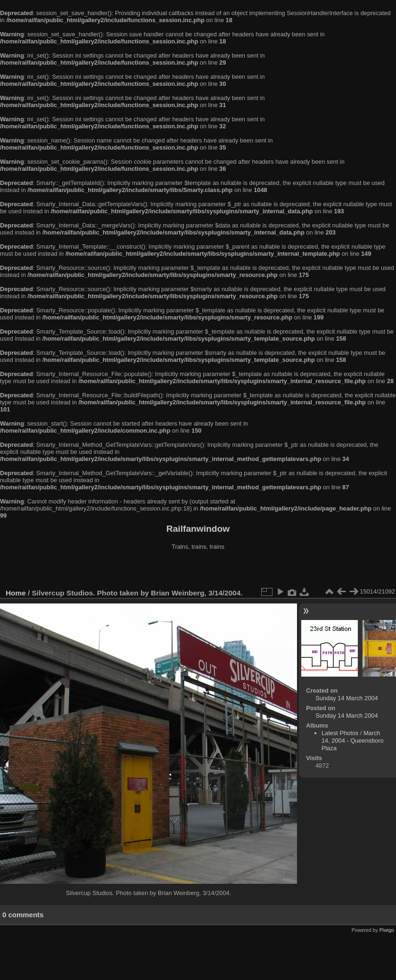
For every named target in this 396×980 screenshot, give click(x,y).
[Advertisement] (198, 570)
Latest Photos (340, 733)
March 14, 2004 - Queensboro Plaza (353, 741)
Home (16, 593)
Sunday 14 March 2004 (346, 698)
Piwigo (387, 930)
